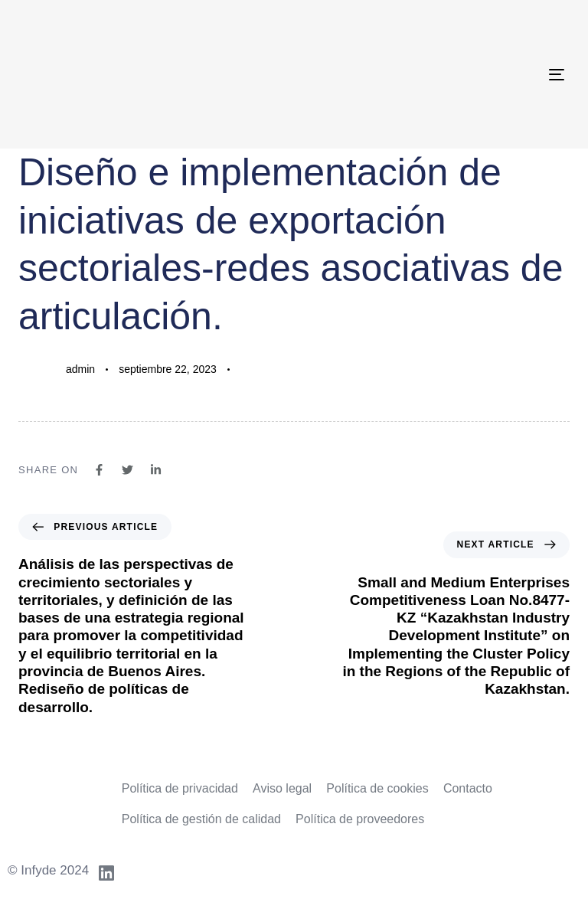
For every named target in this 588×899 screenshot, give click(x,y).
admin (80, 369)
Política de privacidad (180, 788)
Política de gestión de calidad (201, 819)
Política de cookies (377, 788)
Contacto (468, 788)
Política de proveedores (360, 819)
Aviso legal (282, 788)
